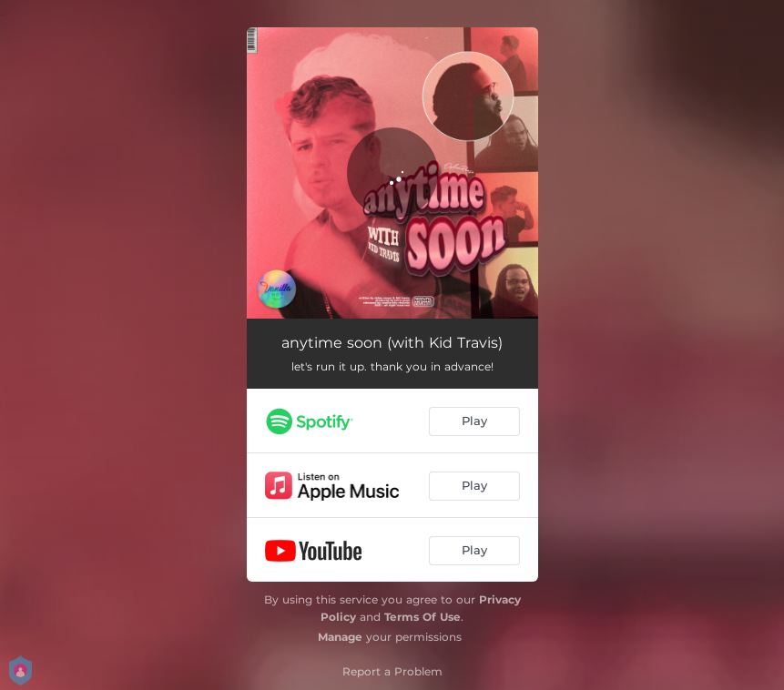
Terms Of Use (423, 617)
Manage (340, 637)
